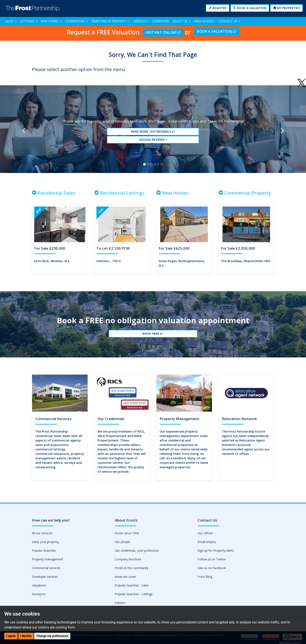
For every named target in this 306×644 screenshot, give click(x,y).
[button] (23, 131)
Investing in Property (111, 21)
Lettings (29, 21)
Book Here (153, 340)
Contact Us (229, 21)
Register (218, 8)
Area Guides (204, 21)
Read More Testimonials (153, 134)
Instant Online (163, 32)
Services (141, 21)
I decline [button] (26, 636)
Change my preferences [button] (52, 636)
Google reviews (153, 142)
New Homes (51, 21)
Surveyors (161, 21)
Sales (11, 21)
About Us (181, 21)
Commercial (77, 21)
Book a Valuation (250, 8)
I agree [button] (11, 636)
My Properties (286, 8)
